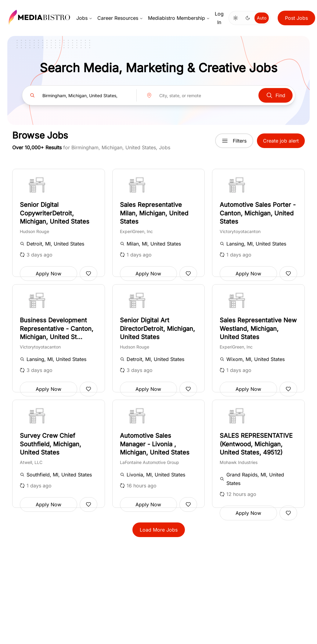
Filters (234, 141)
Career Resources (120, 18)
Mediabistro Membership (179, 18)
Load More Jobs (159, 530)
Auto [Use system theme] (262, 18)
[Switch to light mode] (236, 18)
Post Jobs (296, 18)
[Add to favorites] (88, 274)
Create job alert (281, 141)
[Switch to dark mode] (248, 18)
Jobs (84, 18)
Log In (219, 18)
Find (276, 95)
